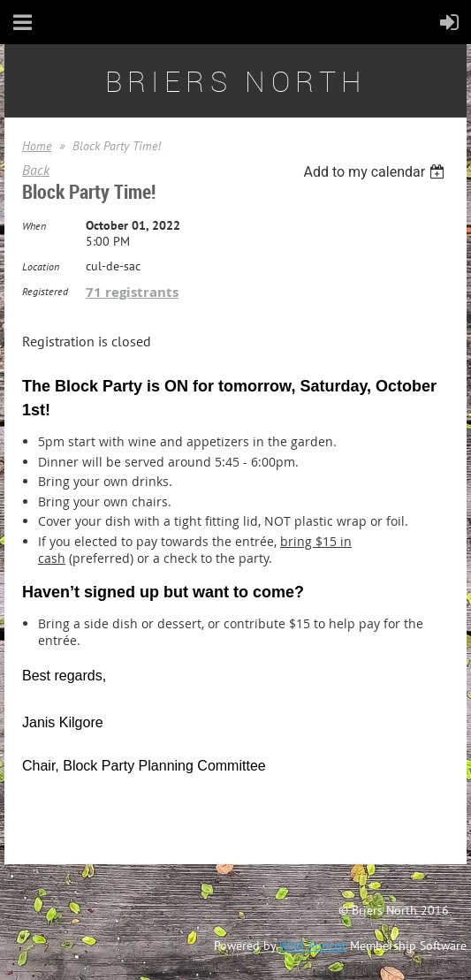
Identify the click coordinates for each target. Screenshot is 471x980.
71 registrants (132, 292)
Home (37, 146)
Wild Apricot (313, 946)
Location (41, 266)
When (34, 226)
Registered (45, 291)
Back (36, 170)
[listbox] (376, 172)
